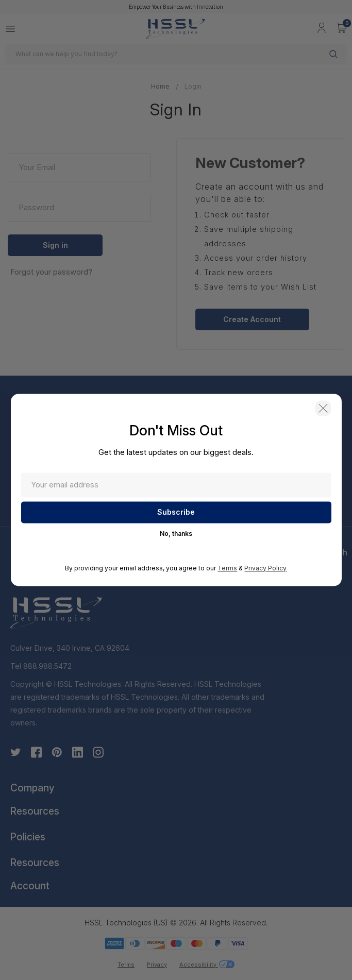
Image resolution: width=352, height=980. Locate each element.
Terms (227, 570)
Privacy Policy (265, 570)
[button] (319, 411)
